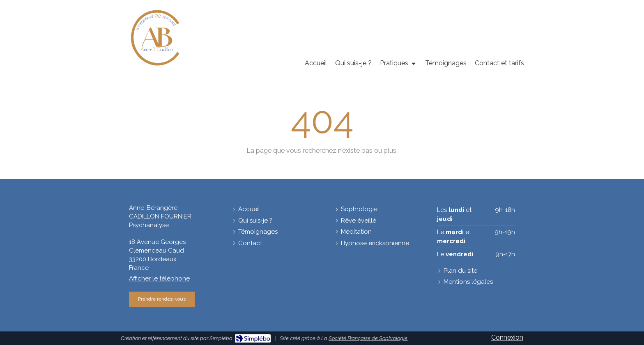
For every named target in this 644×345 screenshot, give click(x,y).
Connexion (507, 337)
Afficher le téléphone (159, 278)
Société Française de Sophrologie (368, 338)
